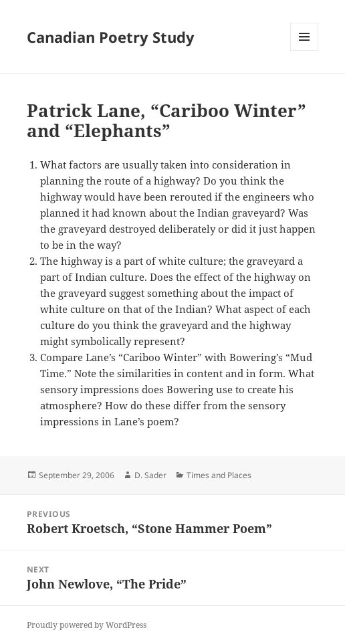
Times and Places (219, 475)
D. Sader (150, 475)
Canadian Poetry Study (111, 37)
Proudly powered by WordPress (87, 625)
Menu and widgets (305, 50)
